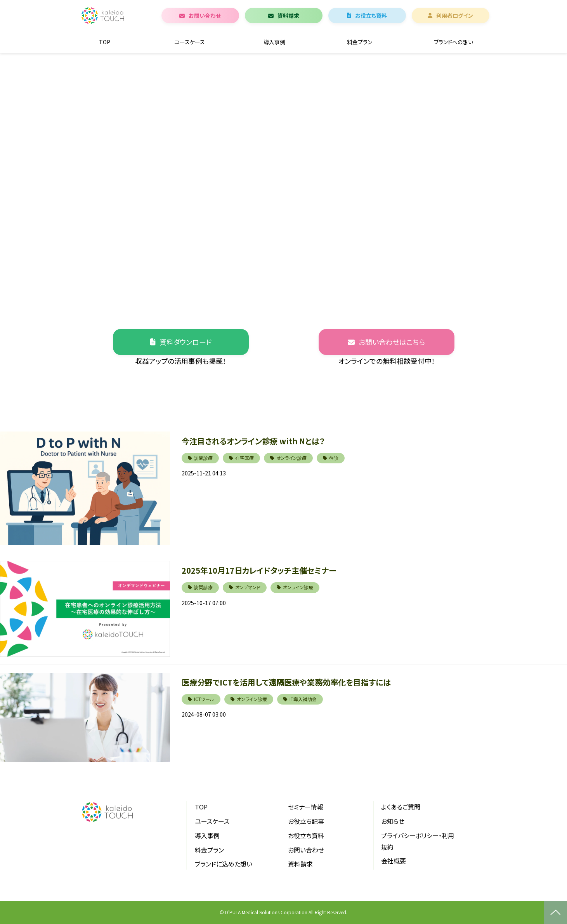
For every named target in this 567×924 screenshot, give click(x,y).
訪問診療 (203, 458)
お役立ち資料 (371, 16)
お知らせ (393, 821)
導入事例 (274, 42)
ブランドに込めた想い (224, 864)
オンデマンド (248, 587)
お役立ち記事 (306, 821)
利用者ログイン (455, 16)
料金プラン (360, 42)
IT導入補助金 (303, 699)
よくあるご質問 (401, 807)
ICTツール (204, 699)
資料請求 (288, 16)
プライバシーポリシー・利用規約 (418, 841)
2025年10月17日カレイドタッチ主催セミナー (259, 570)
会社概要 (394, 861)
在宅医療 (244, 458)
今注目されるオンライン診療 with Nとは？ (253, 441)
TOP (105, 42)
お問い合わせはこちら (392, 342)
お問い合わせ (205, 16)
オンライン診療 (291, 458)
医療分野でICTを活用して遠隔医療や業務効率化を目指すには (286, 682)
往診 (334, 458)
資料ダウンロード (186, 342)
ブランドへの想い (453, 42)
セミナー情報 (306, 807)
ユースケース (190, 42)
